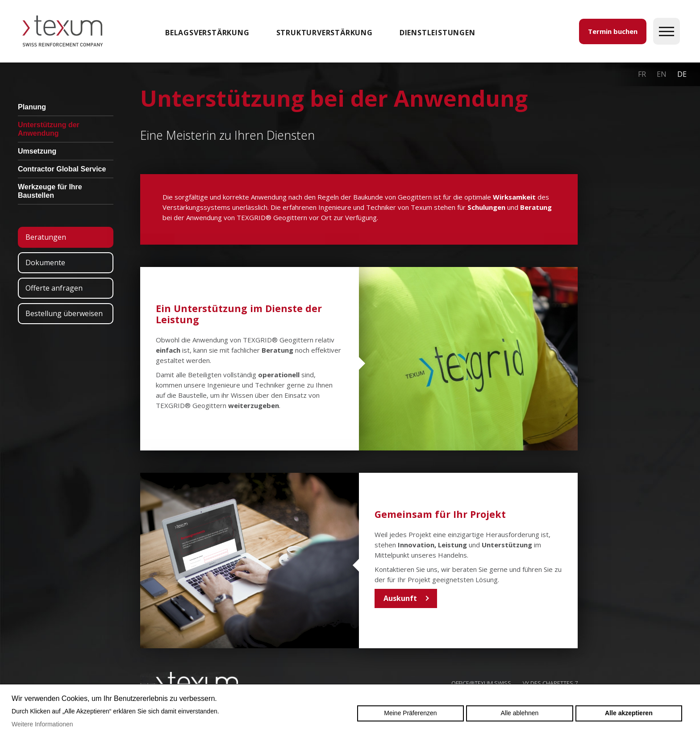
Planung (32, 107)
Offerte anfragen (54, 288)
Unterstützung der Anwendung (49, 129)
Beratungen (46, 237)
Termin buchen (613, 31)
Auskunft (400, 598)
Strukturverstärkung (325, 33)
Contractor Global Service (62, 169)
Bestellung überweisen (64, 313)
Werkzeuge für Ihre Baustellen (50, 191)
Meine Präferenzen (410, 713)
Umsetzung (37, 151)
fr (642, 74)
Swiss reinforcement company (189, 683)
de (682, 74)
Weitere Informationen (42, 724)
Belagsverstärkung (207, 33)
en (662, 74)
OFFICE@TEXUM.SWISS (481, 683)
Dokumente (45, 263)
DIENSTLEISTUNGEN (437, 33)
